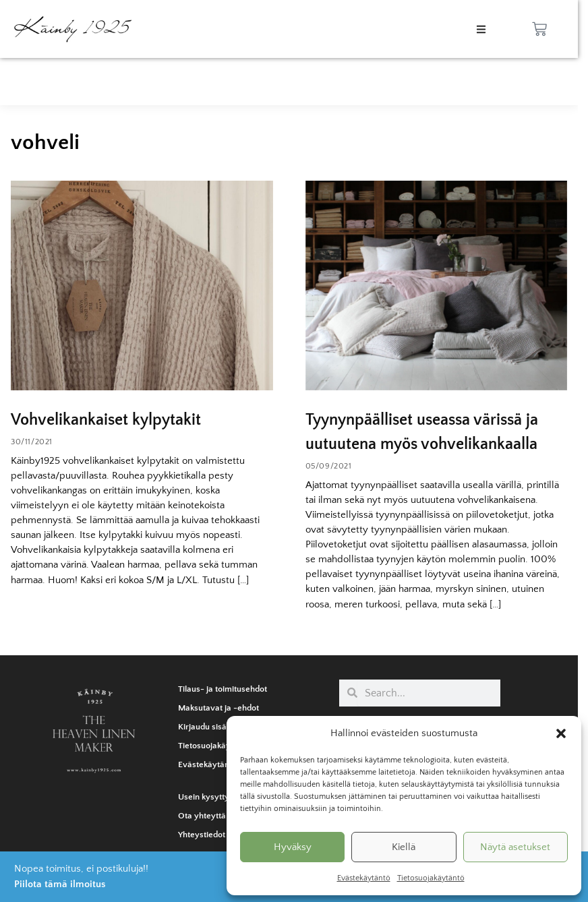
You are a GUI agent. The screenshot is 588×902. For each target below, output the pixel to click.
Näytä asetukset (515, 847)
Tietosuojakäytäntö (431, 878)
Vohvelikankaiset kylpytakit (106, 420)
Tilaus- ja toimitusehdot (223, 689)
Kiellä (404, 847)
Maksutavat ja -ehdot (218, 708)
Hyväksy (293, 847)
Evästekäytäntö (364, 878)
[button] (561, 733)
